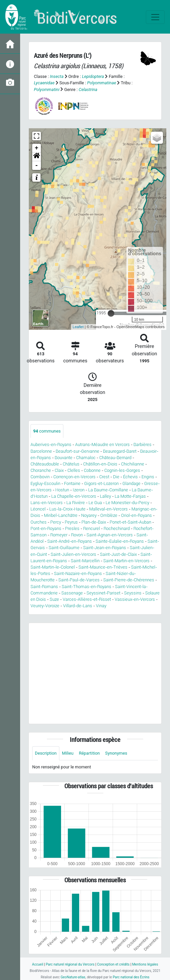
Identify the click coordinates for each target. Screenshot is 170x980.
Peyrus (71, 522)
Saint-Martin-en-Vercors (126, 561)
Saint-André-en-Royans (70, 541)
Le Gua (95, 503)
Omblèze (109, 515)
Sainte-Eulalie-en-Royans (120, 541)
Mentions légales (145, 964)
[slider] (111, 313)
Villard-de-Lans (78, 606)
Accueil (37, 964)
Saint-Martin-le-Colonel (53, 567)
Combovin (40, 477)
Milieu (68, 753)
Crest (104, 477)
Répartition (89, 753)
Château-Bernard (115, 458)
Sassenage (72, 593)
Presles (72, 528)
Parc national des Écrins (131, 977)
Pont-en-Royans (46, 528)
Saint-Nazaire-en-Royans (78, 573)
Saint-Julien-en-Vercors (73, 554)
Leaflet (78, 327)
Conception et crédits (113, 964)
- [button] (37, 166)
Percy (56, 522)
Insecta (57, 76)
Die (116, 477)
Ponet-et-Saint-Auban (130, 522)
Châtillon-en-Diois (100, 464)
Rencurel (92, 528)
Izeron (79, 490)
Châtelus (71, 464)
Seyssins (133, 593)
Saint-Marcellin (85, 561)
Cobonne (92, 470)
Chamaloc (86, 458)
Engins (148, 477)
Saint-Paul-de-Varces (79, 580)
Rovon (77, 535)
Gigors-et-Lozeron (101, 483)
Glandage (131, 483)
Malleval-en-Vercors (108, 509)
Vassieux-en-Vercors (135, 599)
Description (46, 753)
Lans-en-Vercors (47, 503)
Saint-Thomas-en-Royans (87, 587)
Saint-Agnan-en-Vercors (110, 535)
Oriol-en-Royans (136, 515)
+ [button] (37, 148)
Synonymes (116, 753)
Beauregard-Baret (120, 451)
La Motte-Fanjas (130, 496)
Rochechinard (117, 528)
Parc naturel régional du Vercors (70, 964)
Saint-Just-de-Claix (118, 554)
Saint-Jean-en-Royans (105, 548)
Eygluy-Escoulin (45, 483)
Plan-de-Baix (94, 522)
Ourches (39, 522)
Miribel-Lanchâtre (61, 515)
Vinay (101, 606)
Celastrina (88, 90)
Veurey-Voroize (45, 606)
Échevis (130, 477)
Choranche (41, 470)
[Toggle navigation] (155, 17)
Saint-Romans (44, 587)
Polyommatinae (102, 83)
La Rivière (76, 503)
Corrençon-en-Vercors (74, 477)
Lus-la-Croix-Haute (67, 509)
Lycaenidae (44, 83)
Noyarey (89, 515)
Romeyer (59, 535)
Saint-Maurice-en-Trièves (103, 567)
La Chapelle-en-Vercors (74, 496)
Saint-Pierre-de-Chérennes (129, 580)
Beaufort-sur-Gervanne (77, 451)
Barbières (143, 444)
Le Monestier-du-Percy (127, 503)
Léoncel (38, 509)
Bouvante (64, 458)
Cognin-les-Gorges (122, 470)
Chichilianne (133, 464)
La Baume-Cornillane (108, 490)
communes (47, 431)
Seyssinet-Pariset (103, 593)
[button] (37, 157)
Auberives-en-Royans (51, 444)
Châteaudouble (45, 464)
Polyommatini (47, 90)
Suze (54, 599)
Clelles (74, 470)
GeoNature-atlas (73, 977)
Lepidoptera (93, 76)
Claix (59, 470)
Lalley (105, 496)
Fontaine (72, 483)
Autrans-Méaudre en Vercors (102, 444)
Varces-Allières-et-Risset (87, 599)
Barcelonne (41, 451)
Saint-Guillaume (64, 548)
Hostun (62, 490)
